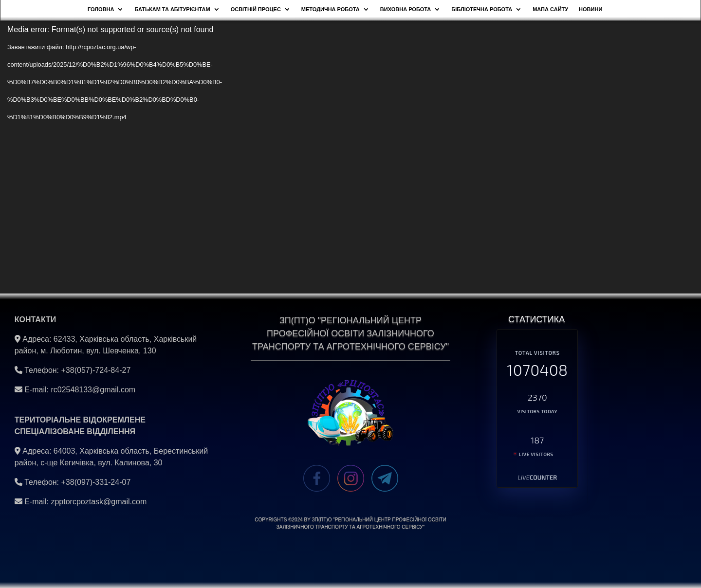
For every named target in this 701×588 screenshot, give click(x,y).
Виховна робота (406, 9)
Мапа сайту (550, 9)
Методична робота (331, 9)
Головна (101, 9)
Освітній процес (256, 9)
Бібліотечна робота (482, 9)
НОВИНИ (590, 9)
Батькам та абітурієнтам (172, 9)
